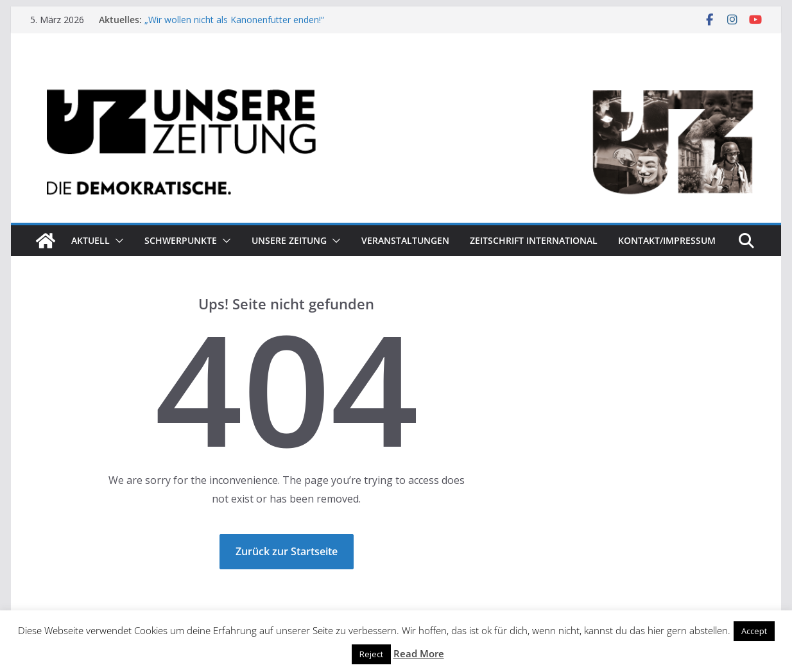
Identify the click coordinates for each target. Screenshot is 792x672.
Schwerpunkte (181, 240)
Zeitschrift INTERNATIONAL (534, 240)
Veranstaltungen (405, 240)
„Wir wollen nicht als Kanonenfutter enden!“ (234, 20)
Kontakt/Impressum (667, 240)
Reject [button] (371, 654)
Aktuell (90, 240)
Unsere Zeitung (289, 240)
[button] (117, 241)
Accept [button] (754, 631)
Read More (419, 653)
